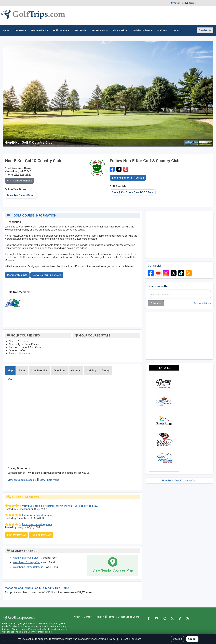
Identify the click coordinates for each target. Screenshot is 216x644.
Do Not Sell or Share (128, 617)
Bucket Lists (100, 30)
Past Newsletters (202, 303)
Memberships (39, 370)
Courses (20, 30)
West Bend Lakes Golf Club (28, 567)
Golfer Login (179, 3)
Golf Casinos (61, 30)
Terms (111, 617)
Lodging (91, 370)
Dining (106, 370)
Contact (88, 617)
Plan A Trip (120, 30)
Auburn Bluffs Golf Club (26, 558)
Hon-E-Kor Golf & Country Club (179, 480)
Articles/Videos (142, 30)
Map (10, 370)
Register (192, 3)
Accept (192, 639)
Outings (76, 370)
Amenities (59, 370)
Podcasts (162, 30)
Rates (22, 370)
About (77, 617)
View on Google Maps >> (22, 480)
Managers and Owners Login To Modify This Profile (37, 588)
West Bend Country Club (27, 562)
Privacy (100, 617)
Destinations (39, 30)
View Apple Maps (49, 480)
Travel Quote (205, 30)
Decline (178, 639)
